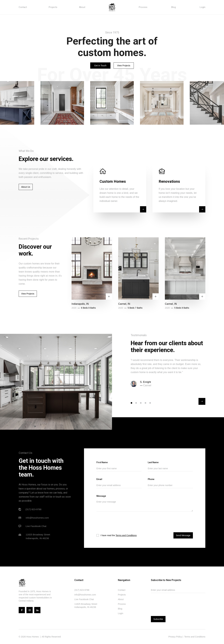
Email (99, 479)
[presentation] (117, 524)
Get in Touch (100, 66)
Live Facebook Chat (36, 526)
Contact (23, 7)
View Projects (124, 66)
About (82, 7)
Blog (174, 7)
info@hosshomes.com (37, 518)
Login (203, 7)
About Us (26, 187)
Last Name (153, 462)
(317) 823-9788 (34, 509)
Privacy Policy (175, 637)
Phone (151, 479)
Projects (53, 7)
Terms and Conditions (126, 535)
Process (143, 7)
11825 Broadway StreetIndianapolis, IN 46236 (38, 536)
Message (101, 496)
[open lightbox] (62, 103)
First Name (102, 462)
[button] (202, 401)
